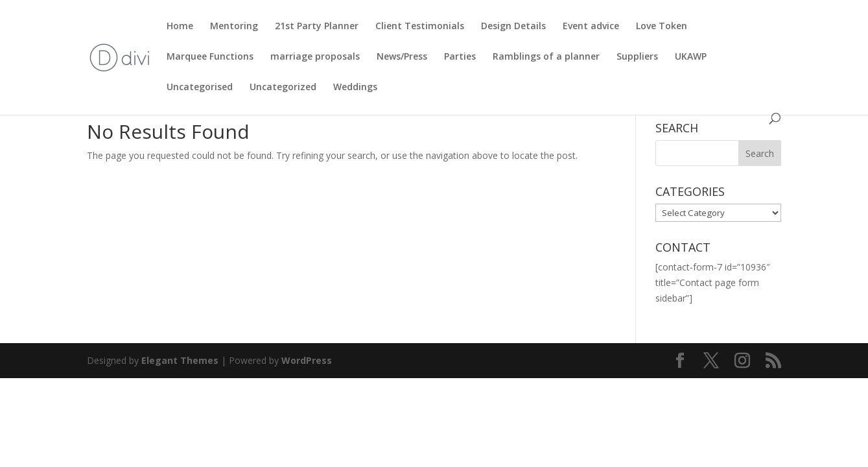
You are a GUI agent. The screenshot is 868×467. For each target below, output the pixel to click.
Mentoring (234, 27)
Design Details (513, 27)
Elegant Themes (180, 360)
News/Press (402, 57)
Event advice (591, 27)
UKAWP (691, 57)
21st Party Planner (317, 27)
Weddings (355, 88)
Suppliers (637, 57)
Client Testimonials (420, 27)
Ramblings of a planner (546, 57)
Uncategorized (283, 88)
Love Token (662, 27)
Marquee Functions (210, 57)
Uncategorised (200, 88)
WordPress (307, 360)
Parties (460, 57)
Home (180, 27)
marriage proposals (315, 57)
